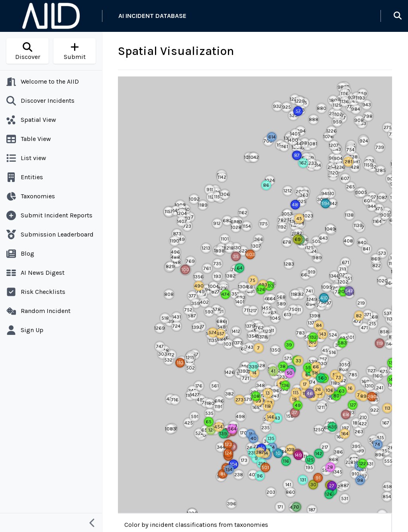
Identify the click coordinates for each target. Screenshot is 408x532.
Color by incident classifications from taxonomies (196, 525)
